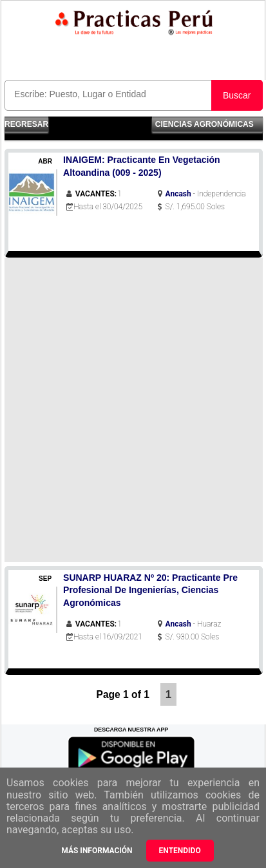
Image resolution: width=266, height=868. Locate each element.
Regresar (26, 124)
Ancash (178, 194)
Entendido (180, 851)
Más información (97, 851)
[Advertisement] (133, 410)
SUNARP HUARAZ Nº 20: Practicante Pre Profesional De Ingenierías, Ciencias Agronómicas (150, 590)
